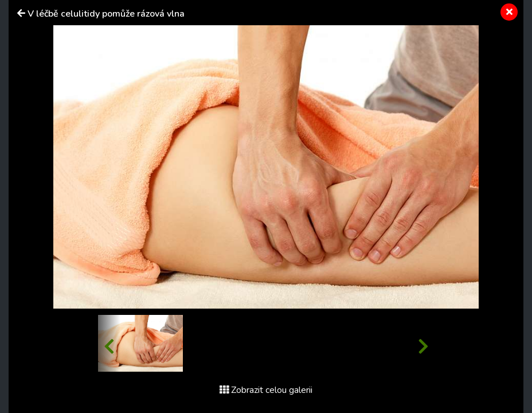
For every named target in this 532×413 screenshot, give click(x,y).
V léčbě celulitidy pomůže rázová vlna (106, 14)
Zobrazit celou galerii (266, 390)
